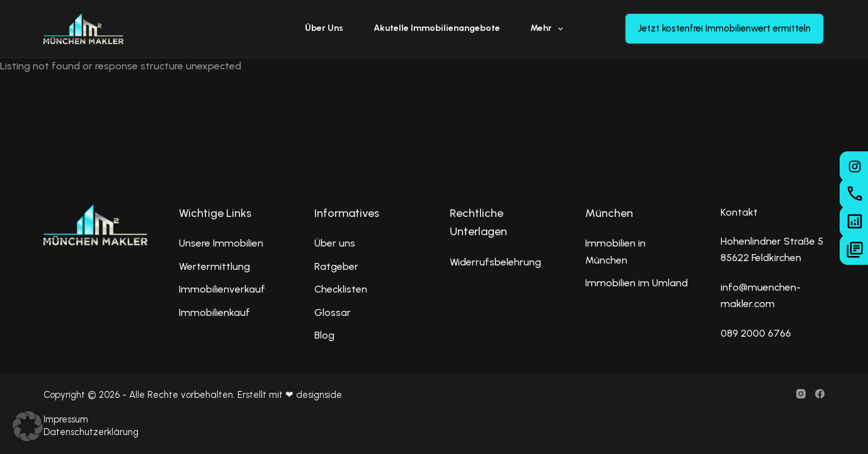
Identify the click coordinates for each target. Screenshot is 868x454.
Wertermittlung (214, 266)
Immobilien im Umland (637, 283)
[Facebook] (820, 394)
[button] (28, 426)
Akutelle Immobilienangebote (437, 28)
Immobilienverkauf (222, 289)
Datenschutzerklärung (91, 432)
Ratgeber (336, 266)
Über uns (324, 28)
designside (319, 395)
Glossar (333, 312)
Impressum (66, 419)
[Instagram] (801, 394)
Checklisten (341, 289)
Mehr (550, 29)
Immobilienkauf (214, 312)
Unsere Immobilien (221, 243)
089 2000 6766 (756, 333)
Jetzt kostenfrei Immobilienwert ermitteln (724, 28)
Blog (324, 335)
